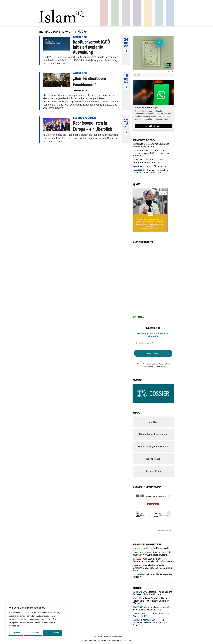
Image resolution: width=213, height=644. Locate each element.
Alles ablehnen (33, 633)
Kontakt (85, 640)
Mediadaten (116, 640)
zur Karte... (138, 317)
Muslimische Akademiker (153, 434)
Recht (148, 13)
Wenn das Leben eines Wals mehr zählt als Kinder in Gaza (152, 608)
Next (168, 512)
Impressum (93, 640)
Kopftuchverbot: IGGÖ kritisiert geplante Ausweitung (91, 47)
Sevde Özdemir (82, 91)
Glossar (153, 422)
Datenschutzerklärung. (156, 366)
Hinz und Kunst (153, 471)
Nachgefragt (153, 459)
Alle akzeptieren (53, 633)
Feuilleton (137, 13)
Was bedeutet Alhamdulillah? (150, 166)
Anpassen (16, 633)
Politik (104, 13)
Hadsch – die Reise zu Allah (151, 548)
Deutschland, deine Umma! (153, 447)
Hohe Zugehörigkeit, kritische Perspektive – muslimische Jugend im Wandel (151, 601)
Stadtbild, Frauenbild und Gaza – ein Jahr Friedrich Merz (152, 593)
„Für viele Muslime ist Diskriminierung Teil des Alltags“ (150, 623)
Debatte (159, 13)
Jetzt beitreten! (153, 126)
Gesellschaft (115, 13)
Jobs (100, 640)
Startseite (126, 13)
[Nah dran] (64, 605)
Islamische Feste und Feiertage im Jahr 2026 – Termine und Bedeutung (151, 153)
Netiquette (107, 640)
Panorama (170, 13)
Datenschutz (127, 640)
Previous (137, 512)
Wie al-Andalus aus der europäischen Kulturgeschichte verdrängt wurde (152, 568)
